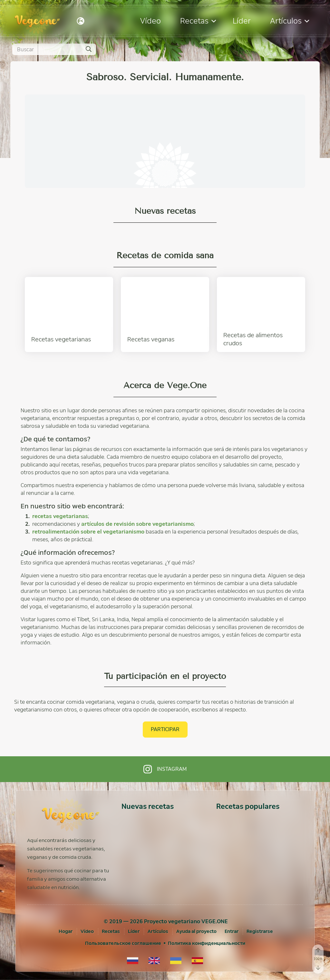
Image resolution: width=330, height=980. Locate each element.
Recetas (198, 21)
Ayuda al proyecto (196, 931)
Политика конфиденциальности (207, 943)
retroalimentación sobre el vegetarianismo (88, 532)
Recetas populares (248, 807)
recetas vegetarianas (60, 516)
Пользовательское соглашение (123, 943)
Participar (165, 729)
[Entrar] (232, 931)
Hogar (66, 931)
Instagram (165, 769)
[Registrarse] (260, 931)
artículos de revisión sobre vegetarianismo (137, 524)
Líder (242, 21)
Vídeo (150, 21)
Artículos (290, 21)
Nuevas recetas (148, 807)
